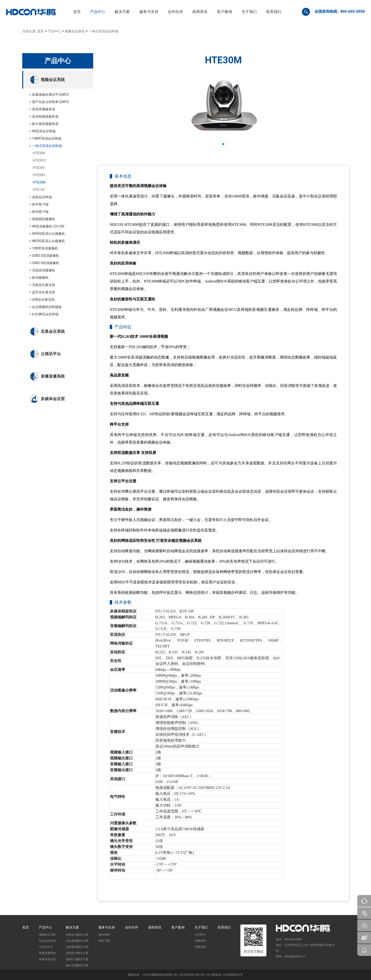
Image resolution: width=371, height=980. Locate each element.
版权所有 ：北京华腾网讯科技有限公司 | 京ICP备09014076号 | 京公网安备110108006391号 (185, 975)
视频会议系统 (75, 31)
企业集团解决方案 (77, 941)
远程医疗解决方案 (77, 953)
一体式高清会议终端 (103, 31)
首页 (40, 31)
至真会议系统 (47, 941)
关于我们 (201, 927)
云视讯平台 (46, 947)
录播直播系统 (47, 953)
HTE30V (39, 168)
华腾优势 (200, 941)
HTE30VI (39, 160)
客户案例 (178, 927)
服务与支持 (107, 927)
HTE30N (39, 153)
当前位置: (29, 31)
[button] (98, 12)
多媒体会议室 (47, 959)
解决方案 (72, 927)
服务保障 (104, 935)
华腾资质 (200, 947)
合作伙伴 (132, 927)
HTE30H (39, 175)
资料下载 (104, 941)
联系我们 (224, 927)
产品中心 (54, 31)
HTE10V (39, 190)
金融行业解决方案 (77, 959)
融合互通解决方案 (77, 965)
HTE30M (39, 182)
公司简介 (200, 935)
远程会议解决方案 (77, 935)
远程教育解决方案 (77, 947)
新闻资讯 (155, 927)
